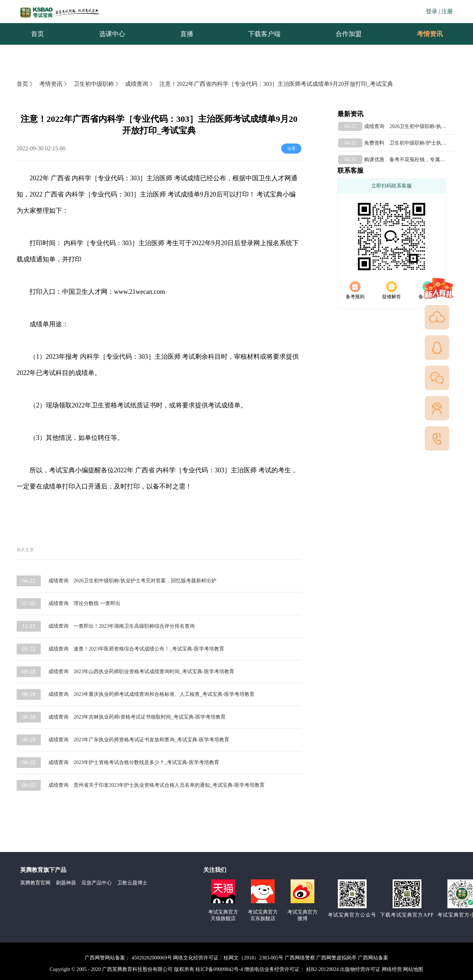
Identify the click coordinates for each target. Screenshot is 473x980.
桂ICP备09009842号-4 (219, 969)
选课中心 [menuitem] (112, 34)
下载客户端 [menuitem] (264, 34)
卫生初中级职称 (97, 84)
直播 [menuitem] (187, 34)
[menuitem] (429, 34)
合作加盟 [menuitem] (349, 34)
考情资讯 (424, 34)
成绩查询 (140, 84)
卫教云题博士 (132, 883)
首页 (25, 84)
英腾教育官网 (35, 883)
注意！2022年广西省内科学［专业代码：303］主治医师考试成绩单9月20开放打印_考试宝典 (276, 84)
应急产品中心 (97, 883)
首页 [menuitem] (37, 34)
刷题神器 (66, 883)
